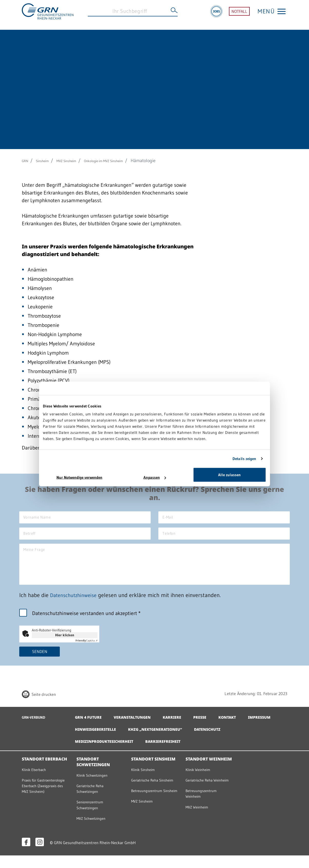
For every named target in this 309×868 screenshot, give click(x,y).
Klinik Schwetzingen (96, 785)
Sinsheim (47, 161)
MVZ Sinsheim (78, 161)
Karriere (181, 727)
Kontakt (240, 727)
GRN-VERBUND (37, 727)
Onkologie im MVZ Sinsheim (127, 161)
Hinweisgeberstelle (135, 739)
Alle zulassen (229, 475)
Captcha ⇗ (86, 650)
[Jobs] (216, 15)
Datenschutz (258, 739)
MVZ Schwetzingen (95, 831)
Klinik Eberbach (37, 779)
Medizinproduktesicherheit (108, 751)
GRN (26, 161)
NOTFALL (239, 15)
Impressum (87, 739)
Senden (40, 661)
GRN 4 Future (90, 727)
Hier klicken (65, 644)
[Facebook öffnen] (26, 855)
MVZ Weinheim (200, 825)
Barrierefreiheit (172, 751)
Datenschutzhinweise (75, 604)
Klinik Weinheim (201, 779)
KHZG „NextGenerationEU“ (201, 739)
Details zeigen (244, 458)
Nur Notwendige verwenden (79, 477)
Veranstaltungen (137, 727)
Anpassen (155, 477)
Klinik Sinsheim (146, 779)
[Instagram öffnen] (40, 855)
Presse (210, 727)
